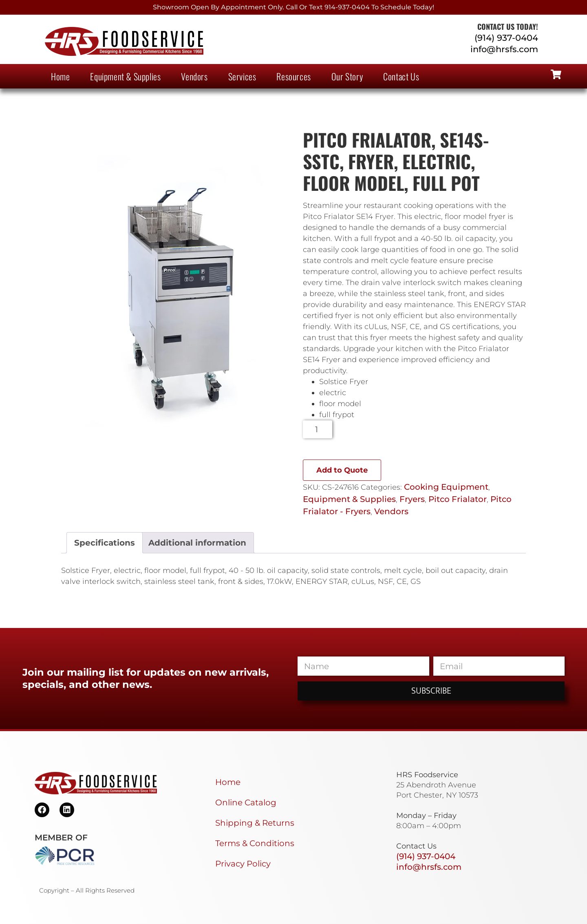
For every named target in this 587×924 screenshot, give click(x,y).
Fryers (412, 499)
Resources (293, 76)
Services (242, 76)
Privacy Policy (243, 864)
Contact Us (401, 76)
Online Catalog (246, 802)
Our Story (347, 76)
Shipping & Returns (255, 823)
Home (60, 76)
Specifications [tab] (105, 543)
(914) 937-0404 (506, 38)
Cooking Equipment (446, 487)
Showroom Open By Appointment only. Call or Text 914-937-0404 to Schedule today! (293, 7)
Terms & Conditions (255, 843)
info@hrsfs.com (504, 49)
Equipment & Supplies (125, 76)
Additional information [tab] (197, 543)
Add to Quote (342, 470)
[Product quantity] (318, 429)
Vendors (194, 76)
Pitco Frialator (458, 499)
